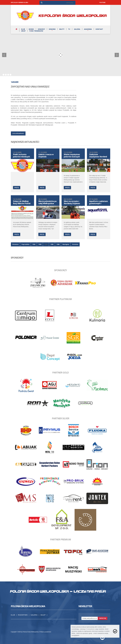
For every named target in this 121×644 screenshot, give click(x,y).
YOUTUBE (102, 3)
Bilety (62, 29)
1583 (40, 244)
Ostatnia (75, 244)
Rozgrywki (23, 615)
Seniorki (52, 29)
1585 (52, 244)
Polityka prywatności (45, 632)
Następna (66, 244)
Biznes (31, 29)
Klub (23, 29)
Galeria (77, 29)
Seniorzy (41, 29)
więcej (17, 187)
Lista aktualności (18, 133)
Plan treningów (36, 31)
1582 (34, 244)
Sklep (23, 31)
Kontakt (99, 29)
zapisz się (103, 618)
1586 (58, 244)
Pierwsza (15, 244)
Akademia (88, 29)
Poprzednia (25, 244)
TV (69, 29)
